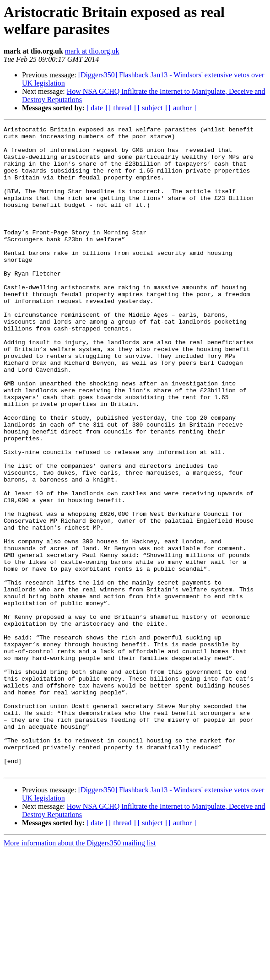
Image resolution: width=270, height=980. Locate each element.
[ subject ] (152, 108)
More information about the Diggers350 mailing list (80, 972)
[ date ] (97, 108)
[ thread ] (122, 108)
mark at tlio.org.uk (92, 51)
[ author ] (183, 108)
